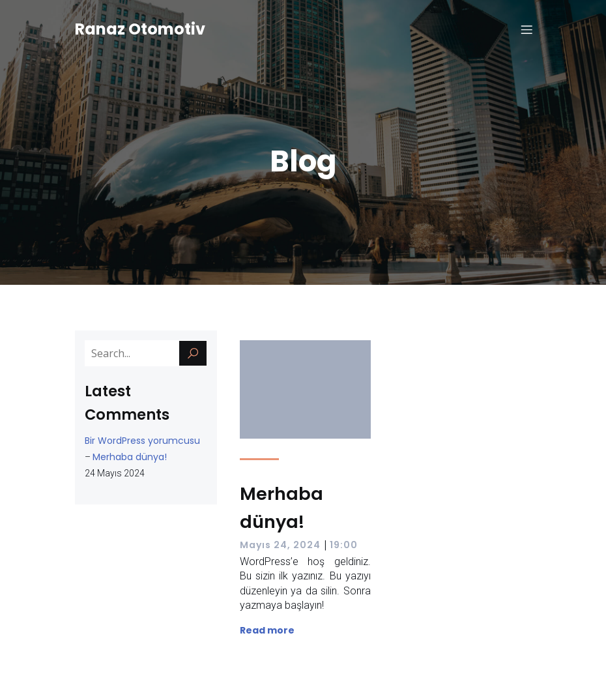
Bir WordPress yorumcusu (142, 441)
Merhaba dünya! (130, 457)
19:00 (344, 545)
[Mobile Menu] (527, 29)
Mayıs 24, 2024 (280, 545)
